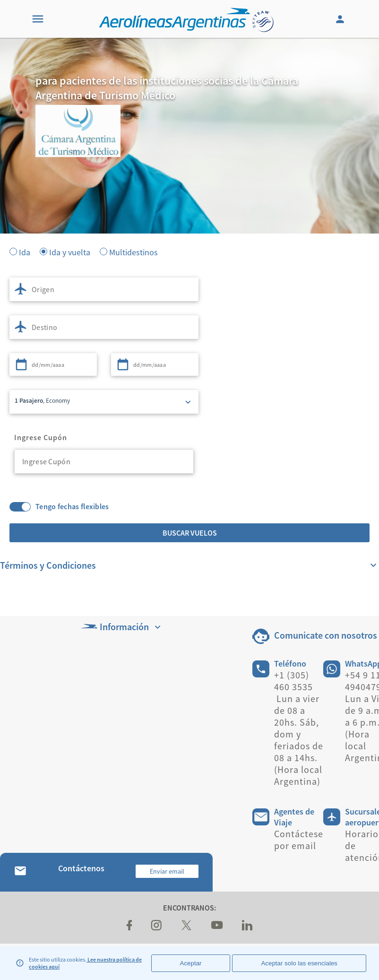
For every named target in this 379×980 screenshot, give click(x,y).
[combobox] (104, 289)
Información (122, 627)
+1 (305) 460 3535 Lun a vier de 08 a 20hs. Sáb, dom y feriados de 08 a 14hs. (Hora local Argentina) (299, 728)
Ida (25, 252)
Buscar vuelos (190, 533)
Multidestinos (134, 252)
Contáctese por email (299, 840)
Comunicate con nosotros (326, 635)
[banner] (189, 189)
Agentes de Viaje (294, 817)
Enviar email (167, 871)
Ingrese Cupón (41, 437)
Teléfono (290, 663)
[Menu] (38, 19)
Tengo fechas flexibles (72, 507)
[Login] (341, 19)
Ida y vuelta (70, 252)
